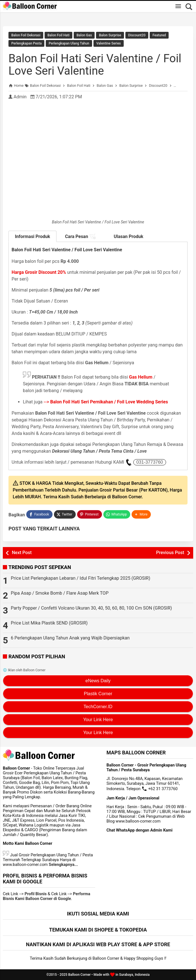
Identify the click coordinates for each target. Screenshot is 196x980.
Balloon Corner (79, 975)
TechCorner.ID (98, 707)
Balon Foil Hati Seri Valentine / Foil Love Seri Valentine (95, 65)
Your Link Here (98, 720)
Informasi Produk (33, 236)
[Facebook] (39, 514)
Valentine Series (109, 43)
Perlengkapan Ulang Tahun (69, 43)
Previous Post (170, 553)
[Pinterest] (90, 514)
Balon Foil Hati (58, 35)
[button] (141, 514)
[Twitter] (65, 514)
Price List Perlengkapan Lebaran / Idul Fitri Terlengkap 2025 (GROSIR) (80, 578)
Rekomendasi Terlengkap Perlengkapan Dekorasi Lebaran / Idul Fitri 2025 (98, 16)
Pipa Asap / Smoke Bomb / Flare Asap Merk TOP (60, 593)
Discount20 (137, 35)
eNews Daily (98, 681)
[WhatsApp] (117, 514)
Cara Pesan (80, 237)
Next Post (22, 553)
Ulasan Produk (129, 236)
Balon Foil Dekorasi (26, 35)
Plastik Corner (98, 694)
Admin (20, 97)
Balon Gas (84, 35)
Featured (159, 35)
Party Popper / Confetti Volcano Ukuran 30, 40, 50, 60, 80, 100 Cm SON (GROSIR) (91, 608)
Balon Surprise (110, 35)
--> (106, 402)
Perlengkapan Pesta (26, 43)
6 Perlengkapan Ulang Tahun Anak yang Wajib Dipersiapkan (70, 638)
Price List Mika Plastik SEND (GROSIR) (49, 623)
